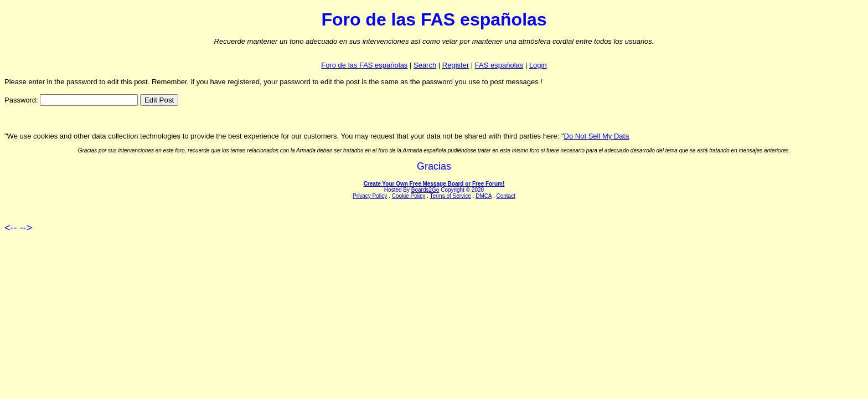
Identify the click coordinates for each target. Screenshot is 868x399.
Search (425, 65)
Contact (505, 196)
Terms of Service (450, 196)
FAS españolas (499, 65)
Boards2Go (425, 190)
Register (456, 65)
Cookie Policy (409, 196)
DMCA (484, 196)
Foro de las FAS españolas (364, 65)
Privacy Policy (370, 196)
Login (538, 65)
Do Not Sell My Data (597, 136)
